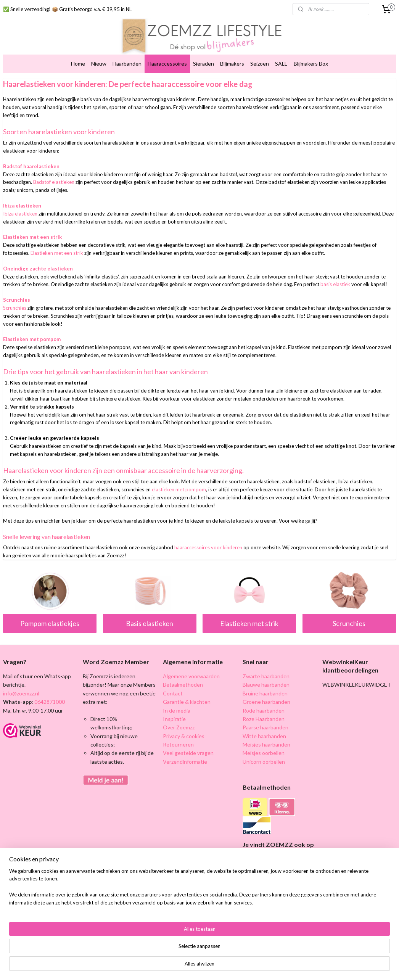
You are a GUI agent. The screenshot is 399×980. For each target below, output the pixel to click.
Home (78, 64)
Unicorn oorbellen (264, 762)
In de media (177, 710)
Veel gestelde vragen (188, 753)
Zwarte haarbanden (266, 676)
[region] (149, 952)
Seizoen (260, 64)
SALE (281, 64)
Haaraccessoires (167, 64)
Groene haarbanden (266, 702)
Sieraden (204, 64)
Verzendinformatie (185, 762)
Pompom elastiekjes (50, 623)
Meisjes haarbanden (266, 744)
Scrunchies (349, 623)
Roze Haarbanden (264, 719)
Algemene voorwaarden (191, 676)
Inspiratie (174, 719)
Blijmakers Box (311, 64)
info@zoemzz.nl (21, 693)
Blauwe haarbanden (266, 685)
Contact (173, 693)
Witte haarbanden (264, 736)
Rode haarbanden (264, 710)
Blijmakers (232, 64)
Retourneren (178, 744)
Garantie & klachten (187, 702)
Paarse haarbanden (265, 727)
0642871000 (49, 702)
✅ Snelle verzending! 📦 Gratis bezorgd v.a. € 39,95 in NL (67, 9)
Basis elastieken (150, 623)
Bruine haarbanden (265, 693)
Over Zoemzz (179, 727)
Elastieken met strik (249, 623)
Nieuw (99, 64)
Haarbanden (127, 64)
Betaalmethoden (183, 685)
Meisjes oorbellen (264, 753)
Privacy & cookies (184, 736)
